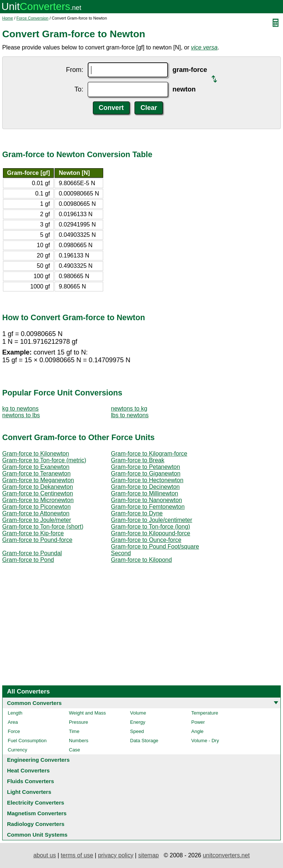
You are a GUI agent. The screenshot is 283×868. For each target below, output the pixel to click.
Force (14, 731)
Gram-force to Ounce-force (146, 540)
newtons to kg (129, 409)
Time (74, 731)
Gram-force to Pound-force (37, 540)
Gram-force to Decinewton (145, 487)
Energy (138, 722)
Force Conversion (33, 18)
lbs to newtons (130, 415)
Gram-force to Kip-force (33, 533)
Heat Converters (28, 770)
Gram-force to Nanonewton (146, 500)
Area (13, 722)
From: (75, 70)
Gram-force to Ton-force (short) (43, 527)
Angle (197, 731)
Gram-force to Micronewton (38, 500)
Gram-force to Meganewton (38, 480)
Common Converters (34, 703)
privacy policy (116, 855)
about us (44, 855)
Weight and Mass (87, 713)
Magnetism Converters (37, 813)
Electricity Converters (36, 803)
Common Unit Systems (37, 835)
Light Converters (29, 792)
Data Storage (144, 741)
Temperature (205, 713)
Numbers (79, 741)
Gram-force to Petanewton (146, 467)
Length (15, 713)
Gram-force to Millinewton (144, 493)
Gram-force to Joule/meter (37, 520)
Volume (138, 713)
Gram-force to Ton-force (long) (151, 527)
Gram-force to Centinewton (38, 493)
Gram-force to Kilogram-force (149, 454)
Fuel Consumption (27, 741)
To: (79, 89)
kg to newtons (20, 409)
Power (198, 722)
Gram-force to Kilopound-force (151, 533)
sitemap (149, 855)
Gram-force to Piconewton (36, 507)
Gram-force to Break (138, 460)
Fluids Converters (31, 781)
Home (8, 18)
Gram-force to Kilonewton (36, 454)
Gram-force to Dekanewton (38, 487)
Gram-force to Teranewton (36, 473)
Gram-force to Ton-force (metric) (44, 460)
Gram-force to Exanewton (36, 467)
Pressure (78, 722)
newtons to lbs (21, 415)
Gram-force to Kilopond (141, 560)
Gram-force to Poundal (32, 553)
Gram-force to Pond (28, 560)
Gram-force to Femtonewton (148, 507)
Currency (18, 750)
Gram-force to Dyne (137, 513)
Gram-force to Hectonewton (147, 480)
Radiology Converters (36, 824)
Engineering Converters (38, 760)
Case (74, 750)
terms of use (77, 855)
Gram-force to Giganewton (146, 473)
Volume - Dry (205, 741)
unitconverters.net (226, 855)
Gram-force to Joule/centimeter (152, 520)
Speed (137, 731)
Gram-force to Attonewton (36, 513)
